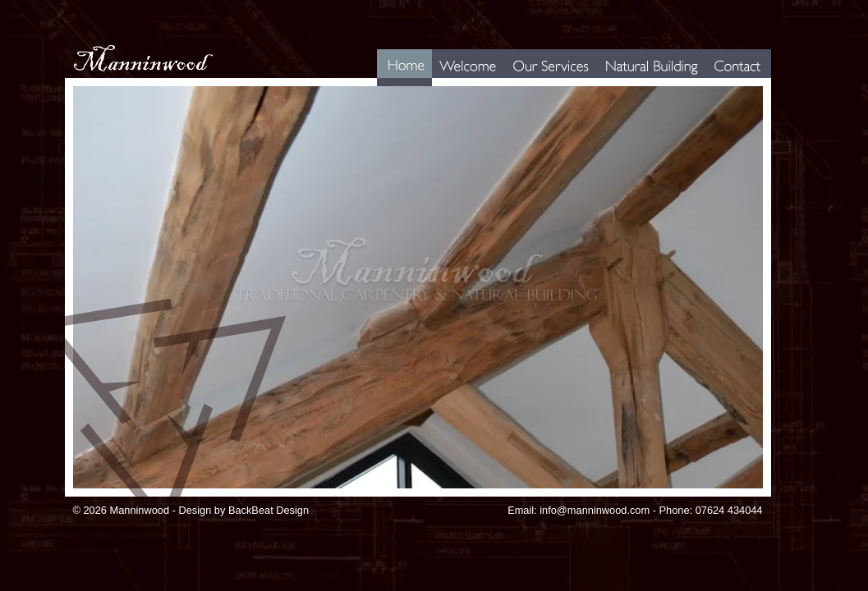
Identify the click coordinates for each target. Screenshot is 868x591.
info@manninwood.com (595, 510)
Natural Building (626, 86)
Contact (720, 86)
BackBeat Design (269, 510)
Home (388, 86)
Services (520, 86)
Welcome (449, 86)
